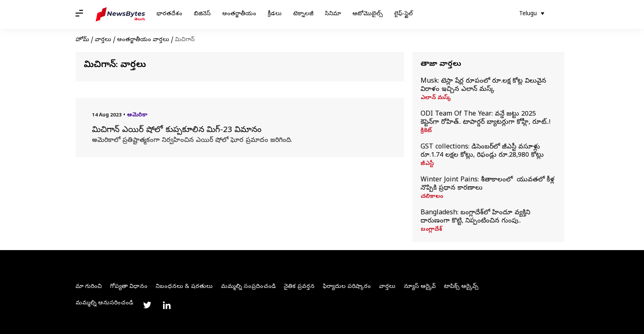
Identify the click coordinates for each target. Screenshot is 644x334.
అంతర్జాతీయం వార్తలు (143, 40)
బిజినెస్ (202, 14)
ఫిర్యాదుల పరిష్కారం (347, 287)
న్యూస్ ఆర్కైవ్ (420, 287)
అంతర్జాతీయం (239, 14)
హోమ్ (82, 40)
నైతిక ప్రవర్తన (299, 287)
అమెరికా (137, 115)
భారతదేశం (169, 14)
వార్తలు (103, 40)
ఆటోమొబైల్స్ (368, 14)
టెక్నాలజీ (303, 14)
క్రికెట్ (426, 131)
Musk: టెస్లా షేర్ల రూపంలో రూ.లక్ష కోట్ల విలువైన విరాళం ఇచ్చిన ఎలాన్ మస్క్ (483, 86)
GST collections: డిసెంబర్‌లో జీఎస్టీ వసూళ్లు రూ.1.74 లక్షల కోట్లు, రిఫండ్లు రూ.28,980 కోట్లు (482, 151)
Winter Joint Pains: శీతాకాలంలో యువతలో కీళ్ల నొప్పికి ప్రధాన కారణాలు (488, 184)
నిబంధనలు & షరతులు (184, 287)
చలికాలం (432, 197)
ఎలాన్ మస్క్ (436, 98)
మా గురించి (89, 287)
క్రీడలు (275, 14)
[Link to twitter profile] (147, 305)
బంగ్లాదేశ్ (431, 230)
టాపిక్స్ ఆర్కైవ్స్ (461, 287)
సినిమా (333, 14)
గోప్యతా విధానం (129, 287)
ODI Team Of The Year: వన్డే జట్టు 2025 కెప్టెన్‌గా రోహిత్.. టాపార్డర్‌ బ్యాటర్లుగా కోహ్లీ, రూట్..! (486, 118)
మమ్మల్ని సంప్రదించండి (248, 287)
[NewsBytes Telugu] (120, 14)
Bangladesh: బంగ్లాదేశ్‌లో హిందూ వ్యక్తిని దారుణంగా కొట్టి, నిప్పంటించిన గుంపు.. (475, 217)
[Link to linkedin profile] (167, 305)
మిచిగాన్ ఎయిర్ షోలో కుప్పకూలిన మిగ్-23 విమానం (177, 131)
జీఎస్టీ (427, 164)
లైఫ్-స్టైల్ (404, 14)
